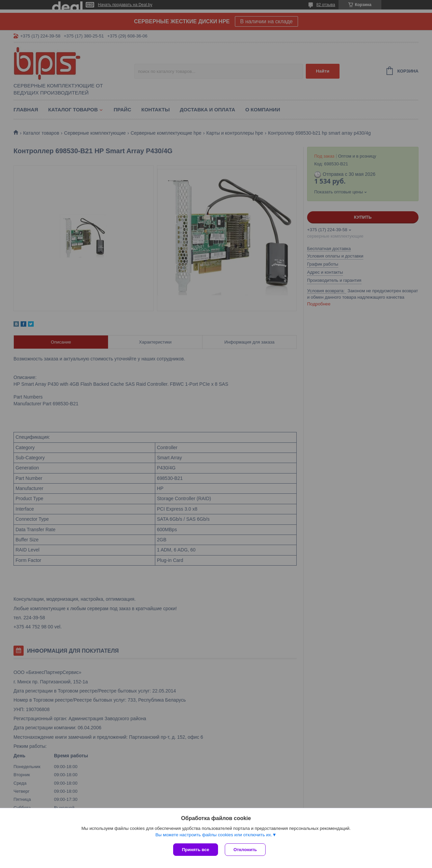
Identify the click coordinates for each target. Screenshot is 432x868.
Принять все (196, 850)
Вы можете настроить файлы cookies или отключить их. (214, 835)
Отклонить (245, 850)
